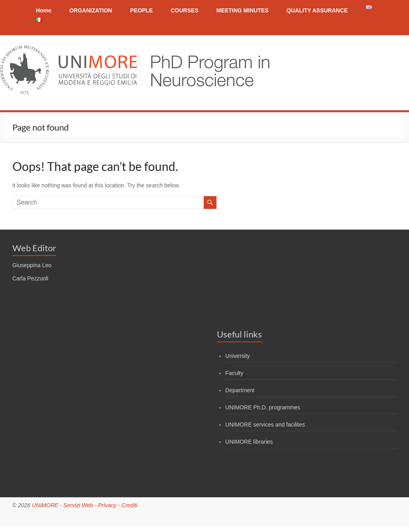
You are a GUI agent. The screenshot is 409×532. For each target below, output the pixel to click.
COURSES (185, 10)
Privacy (107, 505)
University (237, 356)
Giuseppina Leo (32, 265)
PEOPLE (142, 10)
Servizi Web (78, 505)
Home (44, 10)
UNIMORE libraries (249, 442)
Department (240, 390)
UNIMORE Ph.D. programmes (263, 407)
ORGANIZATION (91, 10)
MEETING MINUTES (243, 10)
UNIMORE (45, 505)
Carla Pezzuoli (30, 278)
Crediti (129, 505)
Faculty (234, 373)
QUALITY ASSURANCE (317, 10)
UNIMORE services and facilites (265, 425)
